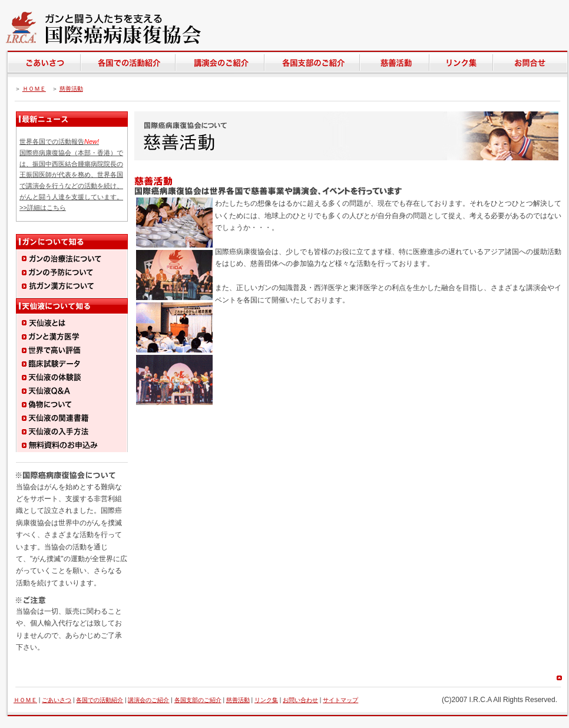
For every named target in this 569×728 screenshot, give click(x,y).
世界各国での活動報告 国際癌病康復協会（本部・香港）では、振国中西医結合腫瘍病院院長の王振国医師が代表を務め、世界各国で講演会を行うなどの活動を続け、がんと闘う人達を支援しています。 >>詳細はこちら (71, 174)
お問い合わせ (300, 700)
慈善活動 (71, 89)
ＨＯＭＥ (34, 89)
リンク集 (266, 700)
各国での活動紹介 (100, 700)
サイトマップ (340, 700)
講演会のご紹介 (148, 700)
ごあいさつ (57, 700)
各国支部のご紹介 (198, 700)
